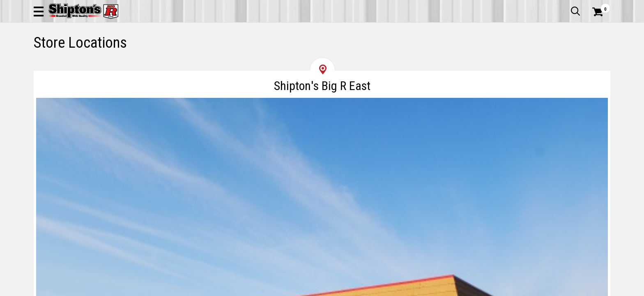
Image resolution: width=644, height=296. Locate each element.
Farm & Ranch (229, 55)
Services (599, 6)
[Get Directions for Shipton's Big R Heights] (519, 222)
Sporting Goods (545, 55)
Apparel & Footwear (70, 55)
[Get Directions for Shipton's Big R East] (125, 222)
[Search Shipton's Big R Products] (322, 30)
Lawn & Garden (426, 55)
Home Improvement (355, 55)
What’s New (564, 6)
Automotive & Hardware (154, 55)
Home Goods (287, 55)
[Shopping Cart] (596, 30)
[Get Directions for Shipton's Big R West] (322, 222)
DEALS (595, 55)
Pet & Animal (485, 55)
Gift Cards (528, 6)
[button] (411, 30)
